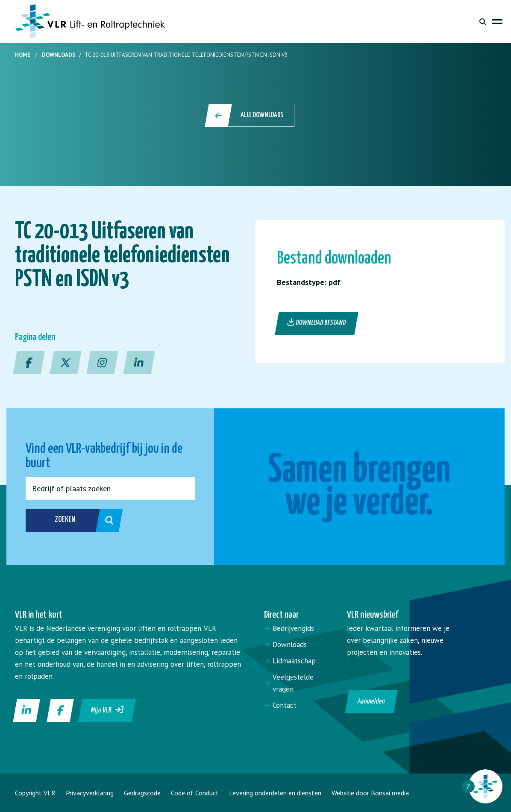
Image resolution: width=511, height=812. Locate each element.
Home (23, 55)
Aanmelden (372, 702)
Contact (285, 705)
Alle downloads (250, 115)
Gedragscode (142, 793)
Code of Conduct (195, 793)
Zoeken (75, 520)
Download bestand (317, 322)
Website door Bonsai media (370, 793)
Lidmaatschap (294, 661)
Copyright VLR (35, 793)
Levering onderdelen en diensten (275, 793)
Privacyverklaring (90, 793)
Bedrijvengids (293, 628)
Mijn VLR (107, 710)
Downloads (59, 55)
